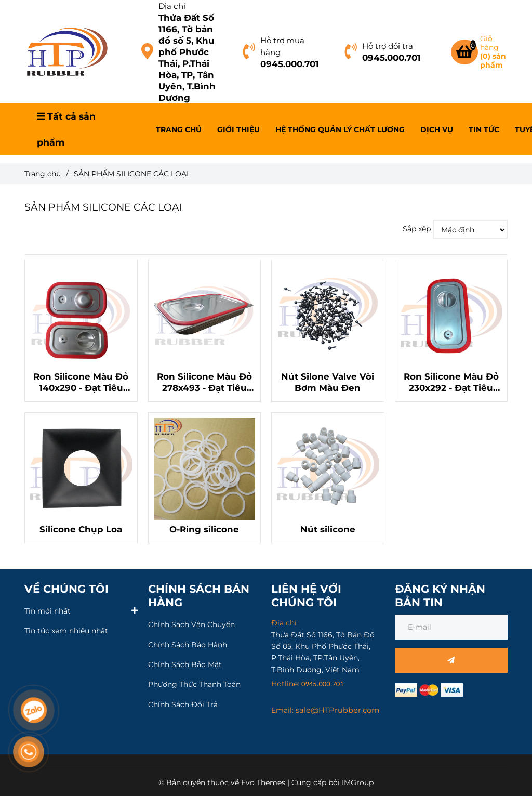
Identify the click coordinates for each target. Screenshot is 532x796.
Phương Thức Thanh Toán (194, 684)
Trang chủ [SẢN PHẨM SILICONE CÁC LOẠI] (43, 174)
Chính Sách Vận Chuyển (191, 624)
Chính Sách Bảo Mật (185, 664)
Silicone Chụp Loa (81, 529)
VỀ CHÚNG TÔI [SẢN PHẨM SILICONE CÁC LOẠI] (66, 589)
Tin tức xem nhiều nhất (66, 631)
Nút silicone (328, 529)
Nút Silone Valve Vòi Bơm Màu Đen (328, 382)
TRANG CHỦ (179, 129)
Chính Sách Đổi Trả (183, 704)
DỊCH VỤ (437, 129)
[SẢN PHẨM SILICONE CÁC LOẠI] (67, 52)
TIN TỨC (484, 129)
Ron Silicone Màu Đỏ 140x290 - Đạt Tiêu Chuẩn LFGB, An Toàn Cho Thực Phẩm (81, 382)
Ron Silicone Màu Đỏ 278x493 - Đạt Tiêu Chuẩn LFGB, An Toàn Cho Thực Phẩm (204, 382)
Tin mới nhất (48, 610)
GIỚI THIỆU (238, 129)
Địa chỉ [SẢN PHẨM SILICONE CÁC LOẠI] (172, 6)
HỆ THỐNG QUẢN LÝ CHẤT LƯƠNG (340, 129)
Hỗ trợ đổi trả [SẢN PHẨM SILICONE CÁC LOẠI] (388, 46)
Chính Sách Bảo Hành (188, 645)
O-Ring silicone (204, 529)
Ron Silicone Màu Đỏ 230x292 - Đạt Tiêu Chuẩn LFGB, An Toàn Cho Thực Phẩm (451, 382)
